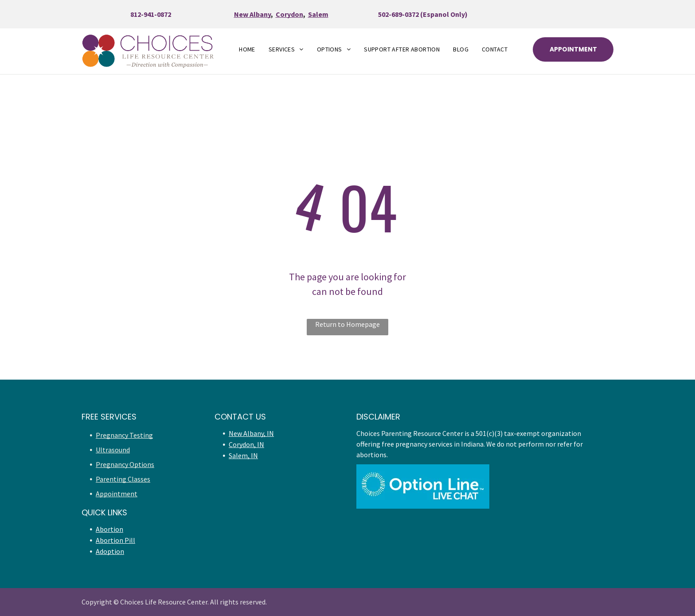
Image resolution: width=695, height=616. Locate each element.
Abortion (109, 529)
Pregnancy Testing (124, 435)
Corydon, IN (246, 444)
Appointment (117, 494)
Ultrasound (113, 450)
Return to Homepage (347, 324)
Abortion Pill (115, 540)
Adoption (110, 551)
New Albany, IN (251, 433)
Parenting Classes (123, 479)
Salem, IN (243, 455)
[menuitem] (247, 49)
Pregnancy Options (125, 464)
